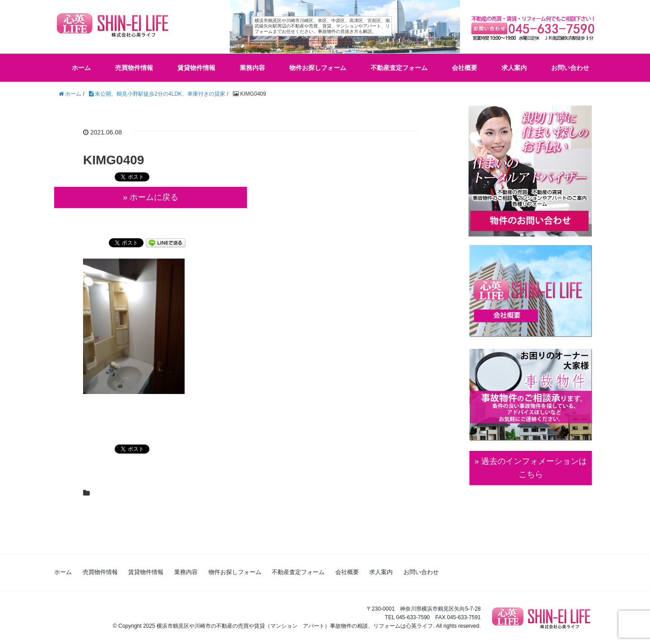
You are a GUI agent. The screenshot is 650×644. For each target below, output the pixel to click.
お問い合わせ (570, 68)
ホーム (81, 68)
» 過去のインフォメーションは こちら (531, 468)
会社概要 (464, 68)
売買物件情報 (134, 68)
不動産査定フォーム (399, 68)
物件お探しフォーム (318, 68)
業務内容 (252, 68)
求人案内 (514, 68)
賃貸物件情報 (196, 68)
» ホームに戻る (151, 197)
